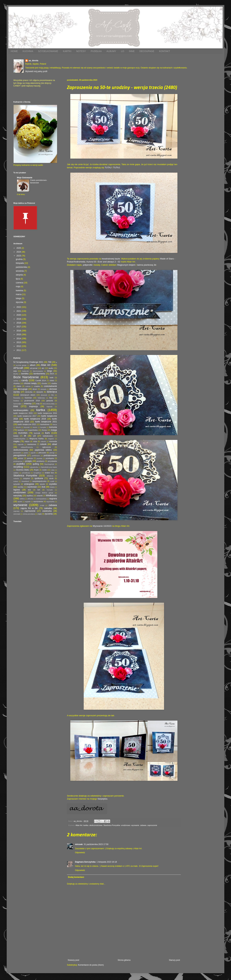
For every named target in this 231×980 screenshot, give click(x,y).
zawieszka (47, 511)
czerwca (20, 283)
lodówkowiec (48, 436)
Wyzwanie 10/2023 (102, 526)
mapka (16, 441)
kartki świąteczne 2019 (35, 419)
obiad (54, 444)
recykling (18, 467)
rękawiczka (34, 467)
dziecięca (52, 392)
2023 (19, 256)
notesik (43, 444)
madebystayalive (19, 439)
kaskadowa (45, 424)
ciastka (54, 383)
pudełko (21, 464)
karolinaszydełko (21, 410)
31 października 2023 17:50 (96, 844)
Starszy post (174, 960)
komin (35, 427)
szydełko (53, 484)
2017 (19, 327)
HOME (14, 51)
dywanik (40, 392)
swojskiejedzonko (39, 481)
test (29, 490)
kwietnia (20, 291)
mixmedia (53, 441)
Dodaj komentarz (76, 877)
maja (18, 287)
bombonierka (39, 374)
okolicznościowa (96, 825)
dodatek (43, 389)
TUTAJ (108, 168)
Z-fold (42, 505)
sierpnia (20, 275)
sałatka (16, 473)
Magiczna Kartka (36, 439)
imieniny (28, 404)
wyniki (20, 502)
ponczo (30, 458)
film (53, 395)
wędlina (30, 496)
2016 (19, 331)
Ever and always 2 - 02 (109, 262)
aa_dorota (33, 61)
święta (52, 487)
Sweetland (25, 481)
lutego (19, 298)
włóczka (30, 499)
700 (50, 362)
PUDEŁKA (96, 51)
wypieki (28, 502)
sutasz (16, 481)
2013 (19, 342)
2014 (19, 339)
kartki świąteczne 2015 (23, 413)
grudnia (19, 259)
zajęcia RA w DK (29, 508)
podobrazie (36, 456)
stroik (51, 478)
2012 (19, 346)
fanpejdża (103, 799)
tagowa (17, 490)
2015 (19, 335)
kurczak (37, 433)
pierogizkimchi (20, 455)
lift (25, 436)
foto (51, 398)
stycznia (20, 302)
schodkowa (26, 473)
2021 (19, 311)
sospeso (26, 478)
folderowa (41, 398)
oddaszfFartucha (27, 447)
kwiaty (16, 436)
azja (15, 371)
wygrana (53, 499)
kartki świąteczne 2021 (46, 422)
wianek (40, 496)
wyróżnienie (38, 501)
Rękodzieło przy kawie (49, 467)
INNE (132, 51)
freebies (16, 401)
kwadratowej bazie (111, 259)
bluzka (16, 374)
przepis (29, 461)
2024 (19, 252)
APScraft (18, 368)
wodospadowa (41, 499)
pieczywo (42, 453)
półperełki (88, 265)
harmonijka (17, 404)
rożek (44, 470)
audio (51, 368)
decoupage (23, 389)
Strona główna (124, 960)
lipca (18, 279)
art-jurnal (34, 368)
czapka (37, 386)
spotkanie (39, 478)
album (33, 365)
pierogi (52, 453)
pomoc (20, 458)
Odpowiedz (80, 853)
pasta (26, 453)
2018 (19, 323)
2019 (19, 319)
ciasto (19, 386)
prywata (40, 458)
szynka (20, 487)
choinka (16, 383)
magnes (51, 439)
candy (25, 380)
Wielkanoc (51, 495)
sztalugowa (29, 484)
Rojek (36, 470)
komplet (43, 427)
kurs (47, 433)
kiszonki (27, 427)
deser (35, 389)
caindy (16, 381)
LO (123, 51)
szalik (52, 481)
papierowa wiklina (43, 450)
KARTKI (67, 51)
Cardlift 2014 (41, 381)
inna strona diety (49, 404)
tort (39, 490)
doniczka (29, 392)
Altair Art (79, 825)
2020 (19, 315)
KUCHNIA (28, 51)
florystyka (17, 398)
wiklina (22, 499)
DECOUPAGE (147, 51)
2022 (19, 307)
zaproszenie (152, 825)
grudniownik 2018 (32, 401)
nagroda (21, 444)
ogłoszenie (47, 447)
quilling (36, 464)
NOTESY (81, 51)
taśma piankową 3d (147, 265)
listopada (20, 263)
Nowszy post (73, 960)
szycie (42, 484)
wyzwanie (135, 825)
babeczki (26, 371)
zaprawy (16, 511)
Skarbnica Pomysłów (112, 825)
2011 (19, 350)
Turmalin (50, 490)
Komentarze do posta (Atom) (91, 965)
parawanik (17, 453)
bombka (25, 374)
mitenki (43, 441)
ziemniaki (17, 514)
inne (16, 406)
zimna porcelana (29, 514)
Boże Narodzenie (26, 377)
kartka (86, 825)
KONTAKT (164, 51)
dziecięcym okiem (28, 395)
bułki (52, 378)
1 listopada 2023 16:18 (107, 862)
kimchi (18, 427)
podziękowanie (50, 455)
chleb (52, 381)
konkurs (21, 430)
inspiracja (34, 406)
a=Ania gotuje (21, 365)
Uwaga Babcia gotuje (44, 493)
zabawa (143, 825)
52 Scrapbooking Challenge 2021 (28, 362)
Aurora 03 (91, 262)
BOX (52, 374)
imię (38, 404)
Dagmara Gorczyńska (85, 862)
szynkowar (32, 487)
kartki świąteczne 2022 (27, 424)
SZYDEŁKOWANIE (48, 51)
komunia (53, 427)
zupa (40, 514)
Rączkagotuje (49, 464)
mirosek (79, 844)
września (20, 271)
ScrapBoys (37, 473)
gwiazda (50, 401)
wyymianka (50, 502)
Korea (44, 430)
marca (19, 294)
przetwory (41, 461)
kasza (55, 424)
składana (50, 476)
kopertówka (33, 430)
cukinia (28, 386)
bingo (50, 371)
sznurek (17, 484)
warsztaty (18, 496)
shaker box (49, 473)
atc (43, 368)
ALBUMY (111, 51)
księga (54, 430)
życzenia (49, 514)
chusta (44, 383)
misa (35, 441)
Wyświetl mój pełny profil (36, 71)
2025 (19, 248)
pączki (33, 453)
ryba (53, 470)
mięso (27, 441)
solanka (16, 478)
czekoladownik (50, 386)
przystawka (52, 461)
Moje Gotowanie (25, 178)
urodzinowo (126, 825)
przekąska (50, 458)
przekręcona (18, 461)
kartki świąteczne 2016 (47, 413)
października (22, 267)
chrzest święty (30, 383)
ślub (43, 487)
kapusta (50, 407)
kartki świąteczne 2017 (27, 416)
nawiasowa (32, 444)
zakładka (48, 508)
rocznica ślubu (22, 470)
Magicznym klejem (126, 265)
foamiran (28, 398)
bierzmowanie (38, 371)
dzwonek (44, 395)
